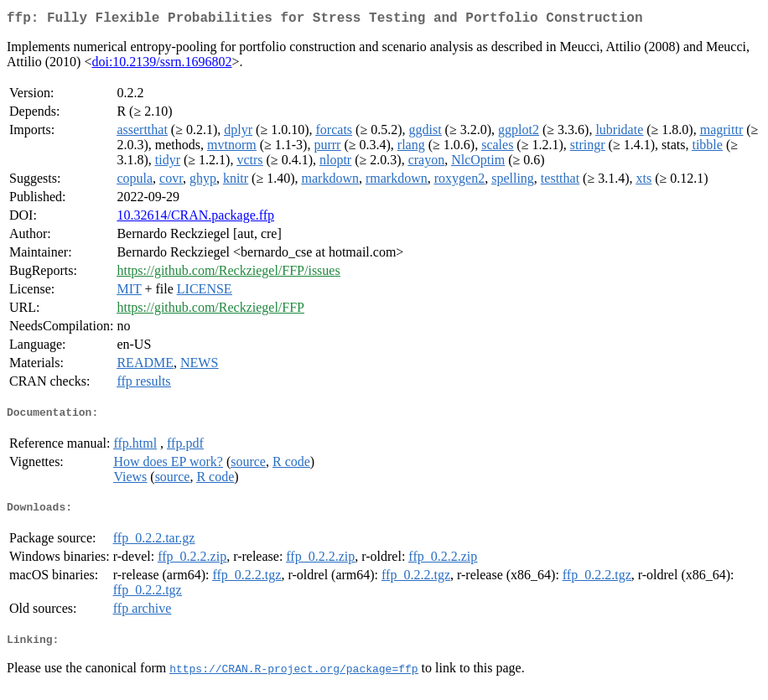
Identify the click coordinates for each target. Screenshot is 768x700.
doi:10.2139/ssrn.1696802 (161, 65)
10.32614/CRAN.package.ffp (195, 218)
